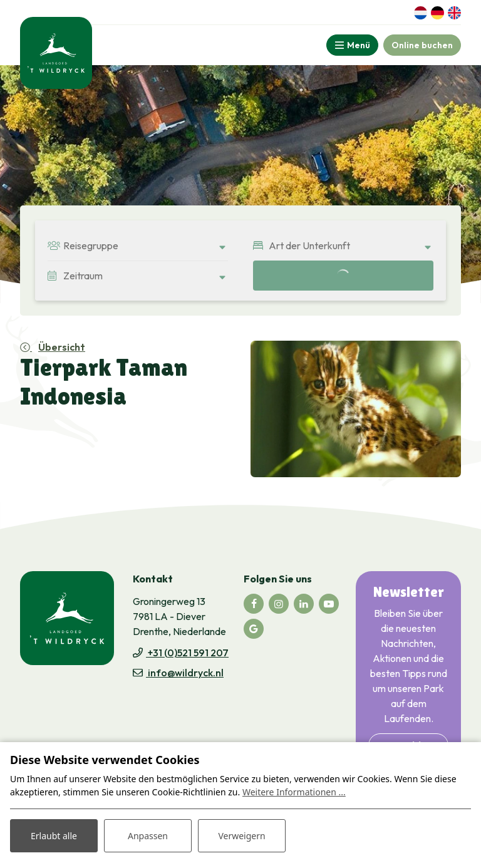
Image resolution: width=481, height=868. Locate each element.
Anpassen (148, 836)
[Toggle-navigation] (352, 45)
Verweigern (241, 836)
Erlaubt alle (54, 836)
